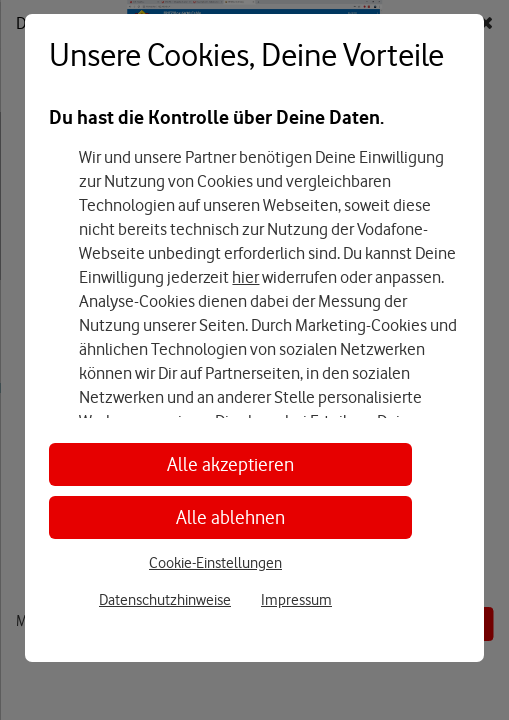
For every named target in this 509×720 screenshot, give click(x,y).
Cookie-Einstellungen (215, 563)
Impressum (296, 600)
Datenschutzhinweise (165, 600)
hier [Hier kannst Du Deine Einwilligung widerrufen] (245, 277)
